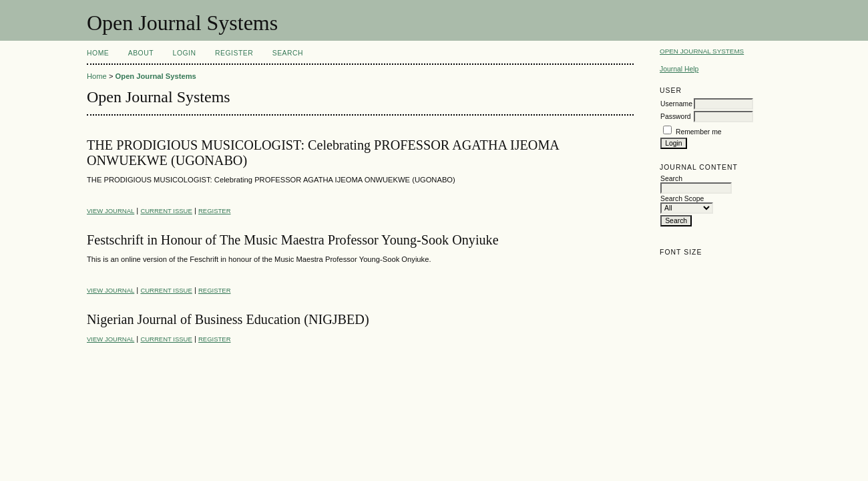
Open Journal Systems (702, 51)
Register (234, 53)
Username (676, 104)
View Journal (111, 211)
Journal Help (679, 69)
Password (676, 117)
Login (185, 53)
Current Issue (166, 211)
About (141, 53)
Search (288, 53)
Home (98, 53)
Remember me (699, 132)
